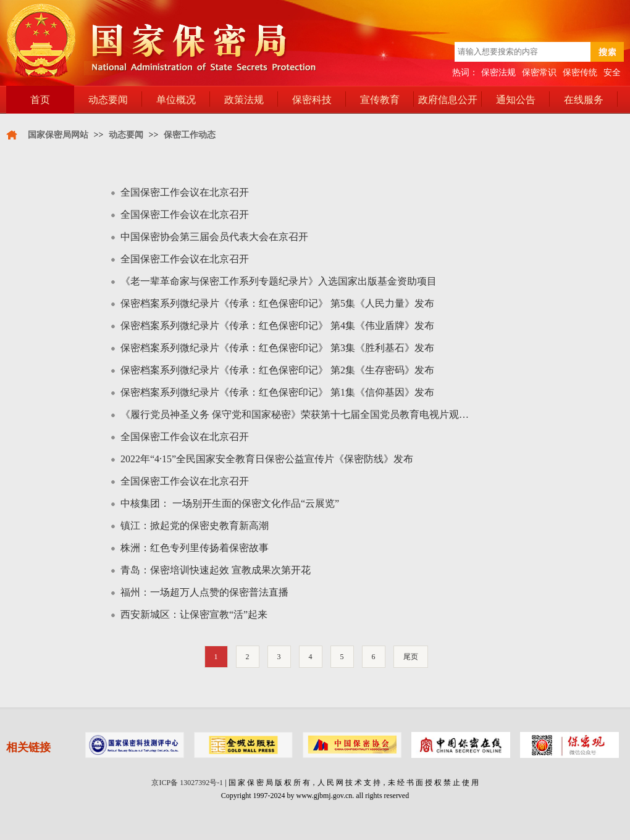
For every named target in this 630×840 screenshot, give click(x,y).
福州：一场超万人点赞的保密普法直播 (204, 592)
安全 (612, 73)
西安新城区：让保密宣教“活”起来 (194, 614)
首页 (40, 100)
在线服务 (584, 100)
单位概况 (176, 100)
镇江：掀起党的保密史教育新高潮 (195, 526)
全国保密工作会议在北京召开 (185, 192)
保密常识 (539, 73)
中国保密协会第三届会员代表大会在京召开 (214, 237)
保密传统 (580, 73)
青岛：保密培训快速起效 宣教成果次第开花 (216, 570)
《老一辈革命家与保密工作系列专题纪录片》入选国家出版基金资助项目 (279, 281)
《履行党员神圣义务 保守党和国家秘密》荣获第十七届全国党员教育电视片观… (295, 414)
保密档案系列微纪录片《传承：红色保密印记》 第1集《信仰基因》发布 (277, 392)
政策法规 (244, 100)
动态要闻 (108, 100)
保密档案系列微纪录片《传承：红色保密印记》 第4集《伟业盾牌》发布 (277, 326)
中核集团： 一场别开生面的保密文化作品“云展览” (230, 503)
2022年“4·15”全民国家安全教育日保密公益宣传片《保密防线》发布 (267, 459)
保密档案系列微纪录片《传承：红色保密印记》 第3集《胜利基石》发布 (277, 348)
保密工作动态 (190, 135)
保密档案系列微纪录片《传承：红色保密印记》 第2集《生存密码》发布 (277, 370)
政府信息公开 (448, 100)
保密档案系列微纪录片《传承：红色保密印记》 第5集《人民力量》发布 (277, 303)
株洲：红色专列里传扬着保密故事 (195, 548)
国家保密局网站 (58, 135)
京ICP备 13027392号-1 (187, 783)
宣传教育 (380, 100)
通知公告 (516, 100)
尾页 (411, 657)
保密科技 (312, 100)
